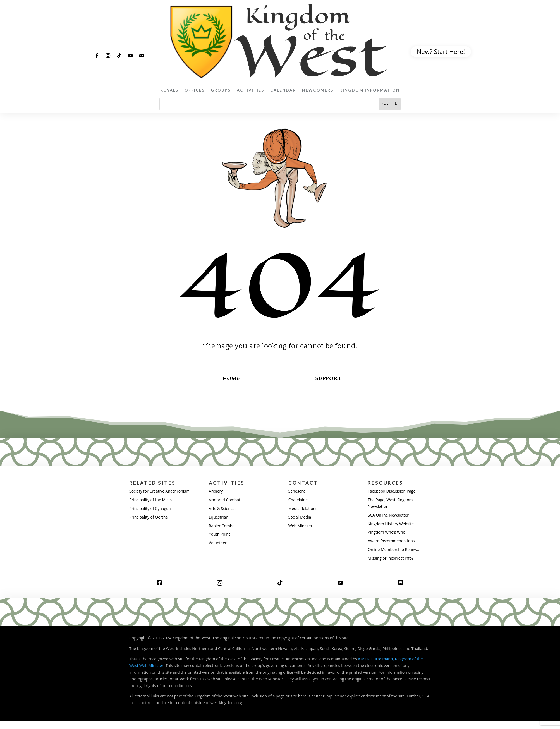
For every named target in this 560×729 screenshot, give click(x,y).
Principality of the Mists (150, 500)
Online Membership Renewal (394, 549)
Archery (216, 491)
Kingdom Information (370, 90)
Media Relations (303, 508)
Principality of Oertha (149, 517)
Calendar (283, 90)
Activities (250, 90)
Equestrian (219, 517)
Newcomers (318, 90)
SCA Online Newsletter (388, 515)
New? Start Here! (441, 51)
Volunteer (218, 543)
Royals (169, 90)
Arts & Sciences (223, 508)
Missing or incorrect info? (391, 558)
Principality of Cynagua (150, 508)
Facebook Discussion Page (392, 491)
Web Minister (300, 526)
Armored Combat (225, 500)
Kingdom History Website (391, 524)
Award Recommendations (391, 541)
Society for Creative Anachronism (159, 491)
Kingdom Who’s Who (386, 532)
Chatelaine (298, 500)
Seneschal (297, 491)
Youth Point (219, 534)
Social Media (300, 517)
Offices (195, 90)
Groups (221, 90)
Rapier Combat (222, 526)
